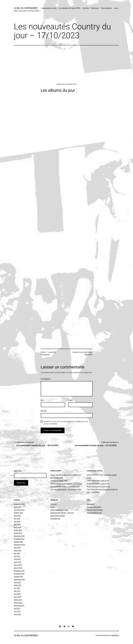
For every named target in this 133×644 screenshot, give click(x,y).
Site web (44, 411)
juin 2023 (17, 553)
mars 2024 (18, 527)
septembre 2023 (19, 545)
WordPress (115, 635)
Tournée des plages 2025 (59, 481)
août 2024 (17, 516)
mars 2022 (18, 597)
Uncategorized (55, 519)
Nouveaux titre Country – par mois (62, 513)
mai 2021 (17, 608)
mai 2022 (17, 591)
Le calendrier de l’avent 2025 (70, 8)
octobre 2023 (18, 542)
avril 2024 (17, 524)
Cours (52, 507)
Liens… (117, 8)
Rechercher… (18, 471)
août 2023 (17, 548)
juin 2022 (17, 588)
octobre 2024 (18, 513)
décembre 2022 (19, 571)
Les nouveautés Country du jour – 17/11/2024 (66, 484)
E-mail (71, 400)
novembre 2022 (19, 574)
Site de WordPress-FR (94, 513)
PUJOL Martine (92, 486)
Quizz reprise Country (58, 516)
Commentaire (46, 379)
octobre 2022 (18, 577)
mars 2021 (18, 614)
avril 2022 (17, 594)
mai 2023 (17, 556)
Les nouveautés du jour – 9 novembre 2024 (65, 486)
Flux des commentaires (95, 510)
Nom (43, 400)
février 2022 (18, 600)
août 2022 (17, 582)
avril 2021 (17, 611)
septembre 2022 (19, 579)
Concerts (53, 504)
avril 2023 (17, 559)
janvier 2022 (18, 603)
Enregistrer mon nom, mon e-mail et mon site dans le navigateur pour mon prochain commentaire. (66, 423)
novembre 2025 (19, 504)
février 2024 (18, 530)
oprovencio (46, 354)
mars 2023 (18, 562)
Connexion (90, 504)
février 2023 (18, 565)
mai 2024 (17, 522)
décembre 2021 (19, 606)
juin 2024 (17, 519)
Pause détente (106, 8)
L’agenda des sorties (49, 8)
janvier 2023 (18, 568)
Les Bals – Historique (91, 8)
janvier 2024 (18, 533)
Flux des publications (94, 507)
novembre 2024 (19, 510)
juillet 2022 (18, 585)
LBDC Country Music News (59, 510)
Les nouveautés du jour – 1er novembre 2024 (66, 489)
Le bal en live (105, 481)
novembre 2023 (19, 539)
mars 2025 (18, 507)
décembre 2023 (19, 536)
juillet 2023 (18, 551)
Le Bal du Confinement (26, 8)
